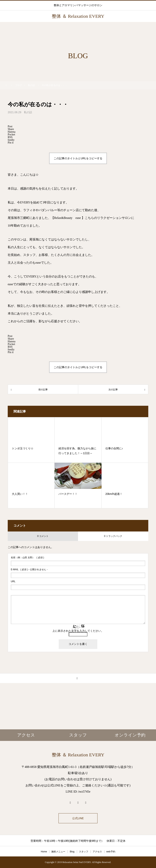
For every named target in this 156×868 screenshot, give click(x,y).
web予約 (111, 852)
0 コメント (43, 536)
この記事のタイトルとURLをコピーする (78, 158)
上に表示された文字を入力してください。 (78, 631)
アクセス (97, 852)
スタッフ (84, 852)
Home (44, 852)
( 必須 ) (27, 558)
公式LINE (78, 818)
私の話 (28, 112)
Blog (72, 852)
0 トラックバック (113, 536)
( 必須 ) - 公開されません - (29, 569)
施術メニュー (58, 852)
